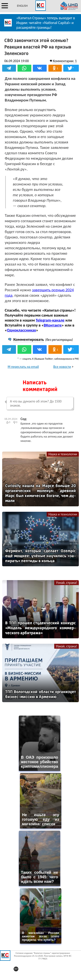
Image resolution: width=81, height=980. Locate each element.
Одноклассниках (21, 330)
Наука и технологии (63, 454)
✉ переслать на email (23, 367)
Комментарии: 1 (65, 61)
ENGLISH (22, 6)
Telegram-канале (50, 320)
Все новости (62, 367)
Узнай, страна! (67, 583)
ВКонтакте (53, 325)
